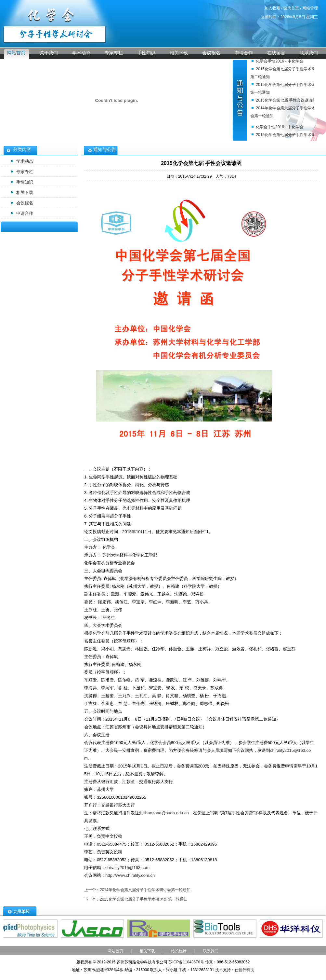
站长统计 (179, 951)
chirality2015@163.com (127, 868)
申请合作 (244, 53)
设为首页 (291, 8)
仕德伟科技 (244, 970)
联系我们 (309, 53)
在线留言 (276, 53)
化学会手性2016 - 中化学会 (279, 62)
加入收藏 (272, 8)
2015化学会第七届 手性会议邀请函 (286, 101)
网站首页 (16, 53)
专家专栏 (114, 53)
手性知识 (146, 53)
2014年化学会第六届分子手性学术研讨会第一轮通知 (145, 890)
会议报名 (211, 53)
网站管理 (310, 8)
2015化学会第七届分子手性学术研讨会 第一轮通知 (144, 899)
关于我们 (49, 53)
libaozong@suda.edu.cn (166, 813)
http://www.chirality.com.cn (130, 875)
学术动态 (81, 53)
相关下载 (179, 53)
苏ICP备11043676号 (186, 962)
